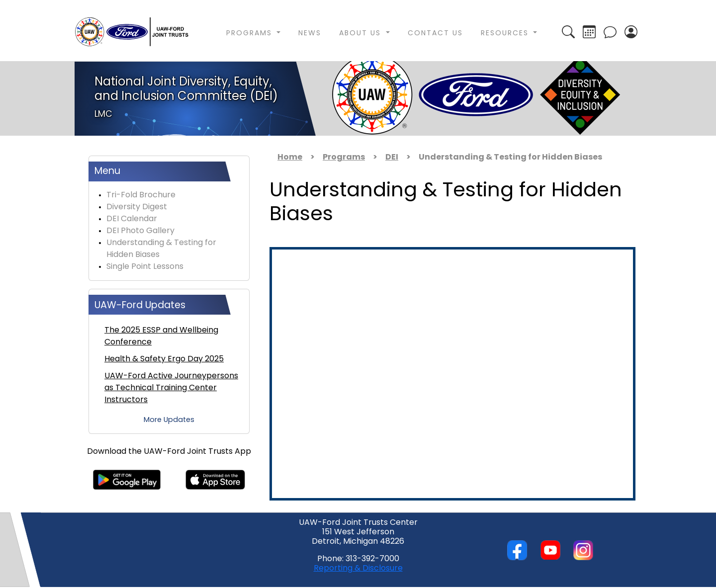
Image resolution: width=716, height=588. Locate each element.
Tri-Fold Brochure (141, 195)
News (310, 34)
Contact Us (435, 34)
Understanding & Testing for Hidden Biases (161, 249)
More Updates (169, 420)
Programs (344, 158)
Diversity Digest (137, 207)
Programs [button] (251, 34)
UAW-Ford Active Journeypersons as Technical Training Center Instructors (171, 388)
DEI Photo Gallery (140, 231)
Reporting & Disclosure (358, 569)
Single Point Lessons (145, 267)
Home (290, 158)
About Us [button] (361, 34)
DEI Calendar (132, 219)
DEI (392, 158)
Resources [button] (506, 34)
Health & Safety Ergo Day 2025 (164, 359)
